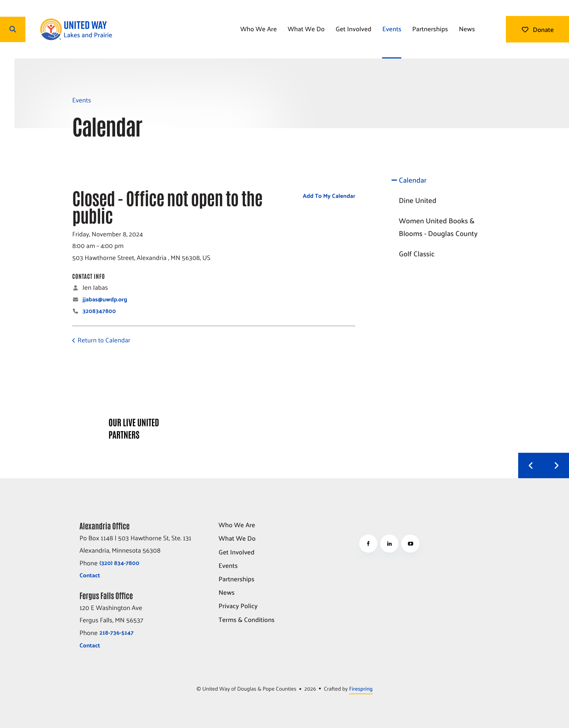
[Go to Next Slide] (556, 465)
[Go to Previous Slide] (531, 465)
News (467, 29)
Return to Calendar (104, 340)
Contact (90, 575)
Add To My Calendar (329, 196)
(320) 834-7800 (119, 563)
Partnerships (430, 29)
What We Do (306, 29)
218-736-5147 (116, 632)
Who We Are (259, 29)
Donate (537, 29)
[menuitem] (259, 29)
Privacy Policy (238, 606)
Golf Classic (417, 253)
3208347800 (99, 311)
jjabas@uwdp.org (105, 299)
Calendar (413, 180)
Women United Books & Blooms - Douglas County (438, 227)
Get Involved (354, 29)
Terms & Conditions (246, 620)
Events (392, 29)
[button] (13, 29)
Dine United (417, 200)
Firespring (361, 689)
